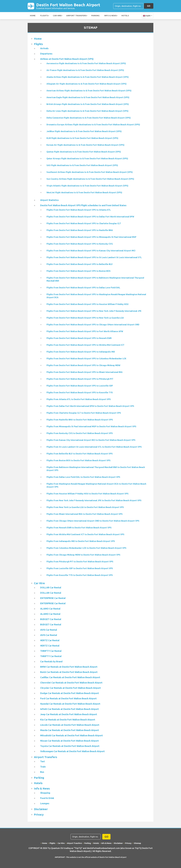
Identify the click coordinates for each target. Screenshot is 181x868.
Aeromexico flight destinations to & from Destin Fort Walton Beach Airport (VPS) (86, 63)
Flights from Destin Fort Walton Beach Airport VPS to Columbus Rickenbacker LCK (86, 359)
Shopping (45, 793)
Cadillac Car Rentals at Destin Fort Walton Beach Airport (70, 677)
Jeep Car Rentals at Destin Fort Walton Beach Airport (69, 714)
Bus (42, 772)
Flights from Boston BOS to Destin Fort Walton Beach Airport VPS (78, 460)
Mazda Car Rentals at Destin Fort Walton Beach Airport (70, 730)
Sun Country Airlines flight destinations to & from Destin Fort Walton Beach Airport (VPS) (90, 179)
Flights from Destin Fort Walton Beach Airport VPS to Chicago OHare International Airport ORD (93, 325)
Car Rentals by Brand (51, 661)
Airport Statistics (49, 200)
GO (149, 6)
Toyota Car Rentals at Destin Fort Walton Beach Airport (70, 746)
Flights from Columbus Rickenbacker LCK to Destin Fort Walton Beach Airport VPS (86, 548)
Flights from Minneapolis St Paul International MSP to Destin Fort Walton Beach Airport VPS (91, 426)
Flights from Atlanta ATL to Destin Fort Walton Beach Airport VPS (79, 399)
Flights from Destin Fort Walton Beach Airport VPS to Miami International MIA (85, 372)
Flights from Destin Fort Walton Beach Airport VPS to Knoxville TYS (80, 392)
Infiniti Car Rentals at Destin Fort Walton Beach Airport (70, 709)
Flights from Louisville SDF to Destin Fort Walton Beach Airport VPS (80, 568)
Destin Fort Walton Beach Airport (68, 6)
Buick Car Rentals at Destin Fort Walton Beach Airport (69, 672)
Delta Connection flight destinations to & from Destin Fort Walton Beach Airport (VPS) (89, 118)
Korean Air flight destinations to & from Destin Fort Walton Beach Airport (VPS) (85, 145)
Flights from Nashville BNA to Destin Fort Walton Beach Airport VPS (80, 420)
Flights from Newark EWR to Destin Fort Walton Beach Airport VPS (79, 528)
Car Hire (57, 16)
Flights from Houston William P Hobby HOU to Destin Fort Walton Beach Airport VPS (87, 494)
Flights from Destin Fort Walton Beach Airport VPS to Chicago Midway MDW (83, 365)
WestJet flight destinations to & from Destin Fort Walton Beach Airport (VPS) (84, 192)
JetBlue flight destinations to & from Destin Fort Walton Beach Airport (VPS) (84, 131)
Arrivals (44, 48)
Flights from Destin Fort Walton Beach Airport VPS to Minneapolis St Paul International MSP (91, 237)
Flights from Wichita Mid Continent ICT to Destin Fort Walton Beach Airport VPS (85, 534)
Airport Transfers (76, 16)
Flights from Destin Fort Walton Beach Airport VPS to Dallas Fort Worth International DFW (90, 217)
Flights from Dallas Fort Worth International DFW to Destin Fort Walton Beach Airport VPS (90, 406)
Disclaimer (41, 809)
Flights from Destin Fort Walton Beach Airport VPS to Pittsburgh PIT (80, 379)
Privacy (39, 814)
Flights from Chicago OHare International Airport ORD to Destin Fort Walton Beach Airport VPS (93, 521)
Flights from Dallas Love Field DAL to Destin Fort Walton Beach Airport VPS (83, 477)
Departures (46, 54)
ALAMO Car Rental (50, 609)
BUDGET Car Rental (51, 619)
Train (43, 767)
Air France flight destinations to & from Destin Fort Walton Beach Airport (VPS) (85, 70)
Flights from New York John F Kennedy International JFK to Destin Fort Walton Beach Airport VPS (94, 500)
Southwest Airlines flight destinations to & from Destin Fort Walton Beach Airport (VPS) (90, 172)
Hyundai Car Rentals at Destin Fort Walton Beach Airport (70, 704)
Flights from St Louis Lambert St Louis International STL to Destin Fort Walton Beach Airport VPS (94, 447)
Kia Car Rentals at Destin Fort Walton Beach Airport (68, 720)
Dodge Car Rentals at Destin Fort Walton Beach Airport (70, 693)
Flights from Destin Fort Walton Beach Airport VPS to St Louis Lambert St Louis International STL (94, 257)
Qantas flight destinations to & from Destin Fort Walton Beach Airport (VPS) (84, 152)
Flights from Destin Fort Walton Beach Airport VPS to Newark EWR (79, 338)
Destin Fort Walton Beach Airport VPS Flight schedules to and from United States (83, 205)
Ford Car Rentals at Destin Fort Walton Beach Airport (68, 698)
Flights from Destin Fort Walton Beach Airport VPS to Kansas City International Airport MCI (91, 251)
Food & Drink (47, 798)
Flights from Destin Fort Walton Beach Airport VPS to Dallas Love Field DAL (83, 288)
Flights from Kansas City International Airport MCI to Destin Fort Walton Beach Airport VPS (91, 440)
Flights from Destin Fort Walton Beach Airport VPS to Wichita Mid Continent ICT (85, 345)
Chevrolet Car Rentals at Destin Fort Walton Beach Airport (71, 683)
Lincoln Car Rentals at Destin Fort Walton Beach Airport (70, 725)
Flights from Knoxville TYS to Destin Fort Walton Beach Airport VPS (80, 575)
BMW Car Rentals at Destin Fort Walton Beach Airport (69, 667)
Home (33, 16)
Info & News (110, 16)
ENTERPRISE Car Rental (53, 598)
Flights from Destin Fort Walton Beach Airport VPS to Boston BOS (78, 271)
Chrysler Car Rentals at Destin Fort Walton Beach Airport (71, 688)
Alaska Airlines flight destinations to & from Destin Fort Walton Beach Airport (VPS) (88, 77)
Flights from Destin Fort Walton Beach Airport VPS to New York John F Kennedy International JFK (94, 311)
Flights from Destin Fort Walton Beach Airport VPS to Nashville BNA (80, 230)
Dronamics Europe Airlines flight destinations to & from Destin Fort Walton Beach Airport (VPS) (93, 125)
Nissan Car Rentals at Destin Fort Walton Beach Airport (70, 741)
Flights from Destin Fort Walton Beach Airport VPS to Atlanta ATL (79, 210)
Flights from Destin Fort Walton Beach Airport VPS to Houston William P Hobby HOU (87, 304)
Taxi (42, 761)
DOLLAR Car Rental (51, 587)
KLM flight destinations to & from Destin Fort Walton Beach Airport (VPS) (82, 138)
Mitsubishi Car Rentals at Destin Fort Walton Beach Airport (72, 735)
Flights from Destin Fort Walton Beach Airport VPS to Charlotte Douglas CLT (84, 223)
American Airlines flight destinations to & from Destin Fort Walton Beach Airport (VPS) (89, 91)
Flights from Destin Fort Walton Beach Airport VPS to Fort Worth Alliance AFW (85, 331)
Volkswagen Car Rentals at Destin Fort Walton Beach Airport (72, 751)
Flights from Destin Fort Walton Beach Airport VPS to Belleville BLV (80, 264)
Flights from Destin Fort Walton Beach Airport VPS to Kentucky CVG (80, 244)
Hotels (125, 16)
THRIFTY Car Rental (51, 651)
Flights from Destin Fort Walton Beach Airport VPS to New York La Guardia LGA (85, 318)
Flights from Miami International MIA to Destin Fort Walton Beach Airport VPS (85, 514)
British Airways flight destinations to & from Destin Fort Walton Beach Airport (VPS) (88, 104)
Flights (44, 16)
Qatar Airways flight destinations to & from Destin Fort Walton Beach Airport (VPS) (87, 159)
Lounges (45, 803)
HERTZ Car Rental (50, 640)
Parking (95, 16)
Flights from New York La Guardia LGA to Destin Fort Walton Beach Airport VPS (85, 507)
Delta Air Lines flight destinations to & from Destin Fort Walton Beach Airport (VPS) (87, 111)
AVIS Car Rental (49, 630)
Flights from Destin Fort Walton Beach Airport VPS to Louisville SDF (80, 386)
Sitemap (137, 843)
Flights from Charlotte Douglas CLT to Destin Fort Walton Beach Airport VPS (84, 413)
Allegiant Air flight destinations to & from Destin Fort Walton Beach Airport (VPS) (87, 84)
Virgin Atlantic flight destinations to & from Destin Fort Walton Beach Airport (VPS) (87, 186)
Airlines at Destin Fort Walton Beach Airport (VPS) (67, 59)
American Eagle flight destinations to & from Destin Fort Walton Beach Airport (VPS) (88, 97)
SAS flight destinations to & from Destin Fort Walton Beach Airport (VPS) (82, 165)
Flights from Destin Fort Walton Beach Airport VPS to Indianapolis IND (81, 352)
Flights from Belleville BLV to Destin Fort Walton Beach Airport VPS (80, 454)
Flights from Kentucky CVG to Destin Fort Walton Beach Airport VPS (80, 433)
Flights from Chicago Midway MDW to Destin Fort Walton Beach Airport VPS (83, 555)
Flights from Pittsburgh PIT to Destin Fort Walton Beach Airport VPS (80, 562)
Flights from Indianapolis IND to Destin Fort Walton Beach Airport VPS (81, 541)
